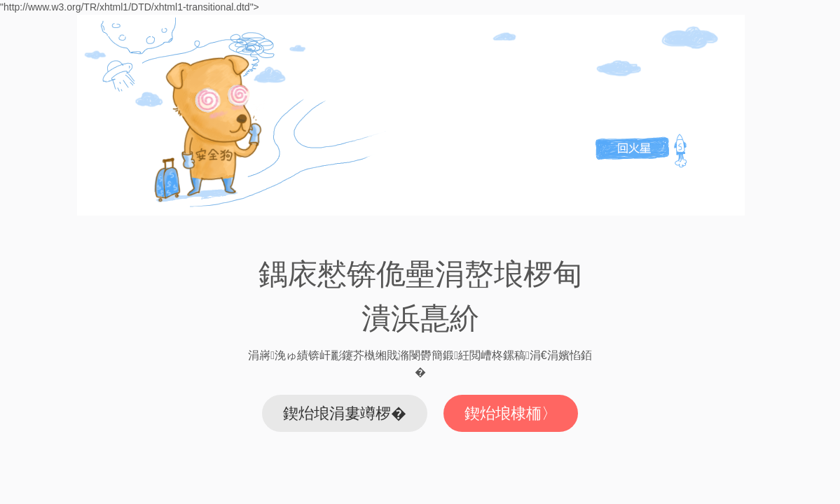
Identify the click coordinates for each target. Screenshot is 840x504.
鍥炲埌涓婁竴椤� (345, 413)
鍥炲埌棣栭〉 (511, 413)
